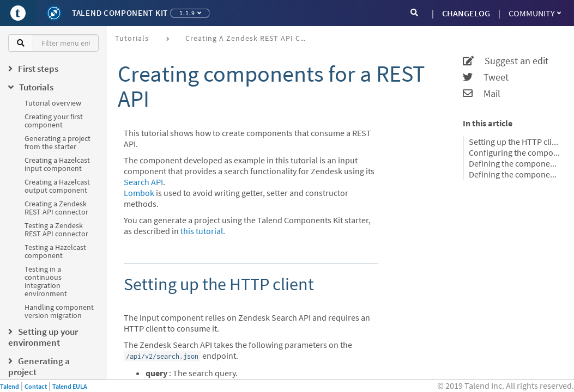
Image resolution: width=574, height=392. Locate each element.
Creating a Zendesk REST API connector (56, 208)
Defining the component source (515, 174)
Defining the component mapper (515, 163)
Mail (482, 94)
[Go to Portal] (18, 13)
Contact (36, 386)
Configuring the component (515, 152)
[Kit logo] (54, 13)
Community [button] (535, 13)
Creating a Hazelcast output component (57, 186)
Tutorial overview (53, 103)
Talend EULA (70, 386)
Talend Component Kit (120, 13)
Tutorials (132, 38)
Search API (143, 182)
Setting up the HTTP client (515, 142)
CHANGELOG (466, 13)
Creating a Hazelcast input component (57, 164)
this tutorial (202, 231)
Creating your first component (54, 121)
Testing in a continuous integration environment (46, 281)
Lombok (139, 193)
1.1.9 (190, 13)
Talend (10, 386)
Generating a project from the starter (58, 142)
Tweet (486, 77)
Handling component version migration (59, 311)
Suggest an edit (506, 61)
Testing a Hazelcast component (55, 251)
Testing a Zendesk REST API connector (56, 229)
